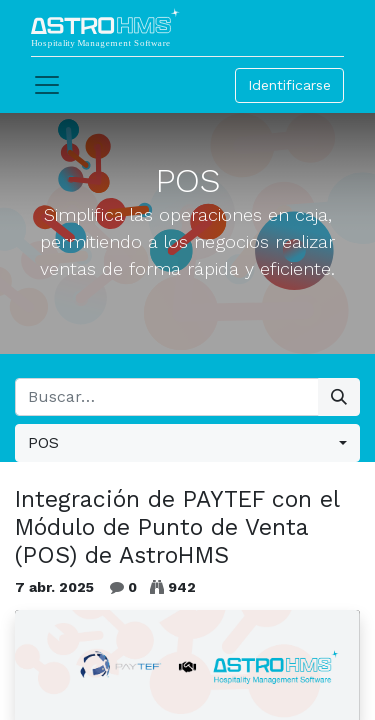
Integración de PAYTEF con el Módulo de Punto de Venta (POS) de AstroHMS (177, 527)
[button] (187, 443)
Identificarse (289, 85)
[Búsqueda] (339, 397)
